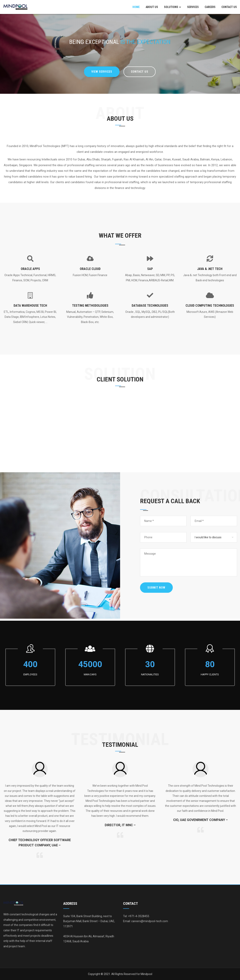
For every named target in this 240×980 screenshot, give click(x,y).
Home (136, 7)
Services (193, 7)
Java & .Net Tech (210, 269)
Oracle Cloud (90, 269)
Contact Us (229, 7)
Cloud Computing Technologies (210, 306)
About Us (152, 7)
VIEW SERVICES (102, 72)
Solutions (171, 7)
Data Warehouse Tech (30, 306)
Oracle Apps (30, 269)
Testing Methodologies (90, 306)
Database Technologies (150, 306)
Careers (210, 7)
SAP (150, 269)
